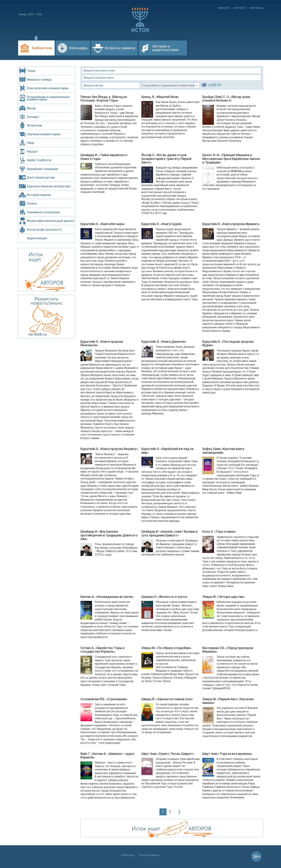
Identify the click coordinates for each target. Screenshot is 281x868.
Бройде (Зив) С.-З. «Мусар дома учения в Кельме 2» (226, 99)
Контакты (257, 8)
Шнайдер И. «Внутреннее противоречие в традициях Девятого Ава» (109, 535)
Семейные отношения (43, 212)
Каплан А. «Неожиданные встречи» (107, 597)
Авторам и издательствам (165, 48)
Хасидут (33, 117)
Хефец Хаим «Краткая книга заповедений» (223, 451)
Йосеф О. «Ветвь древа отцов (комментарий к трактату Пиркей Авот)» (166, 159)
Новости (224, 8)
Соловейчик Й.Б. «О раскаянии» (104, 699)
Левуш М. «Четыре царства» (224, 597)
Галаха (32, 203)
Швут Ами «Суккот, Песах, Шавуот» (168, 754)
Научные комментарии (44, 134)
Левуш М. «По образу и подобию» (166, 648)
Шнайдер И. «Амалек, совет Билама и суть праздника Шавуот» (170, 533)
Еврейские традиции (42, 169)
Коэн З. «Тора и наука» (219, 532)
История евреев (39, 195)
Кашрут (32, 151)
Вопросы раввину (120, 48)
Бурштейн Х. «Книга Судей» (162, 224)
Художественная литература (49, 186)
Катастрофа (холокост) (44, 230)
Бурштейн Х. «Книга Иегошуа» (103, 224)
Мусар (31, 108)
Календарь (78, 48)
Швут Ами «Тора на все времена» (227, 754)
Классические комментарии (48, 88)
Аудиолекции (37, 238)
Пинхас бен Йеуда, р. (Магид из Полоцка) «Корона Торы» (104, 99)
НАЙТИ (215, 85)
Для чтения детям (41, 177)
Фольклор (34, 125)
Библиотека (42, 48)
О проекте (240, 8)
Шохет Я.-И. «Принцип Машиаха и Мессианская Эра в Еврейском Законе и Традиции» (231, 159)
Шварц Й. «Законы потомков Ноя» (167, 699)
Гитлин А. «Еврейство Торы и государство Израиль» (102, 650)
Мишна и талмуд (39, 79)
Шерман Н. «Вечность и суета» (165, 597)
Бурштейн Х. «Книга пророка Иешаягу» (109, 449)
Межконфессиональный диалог (51, 221)
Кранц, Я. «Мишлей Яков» (160, 97)
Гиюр (31, 143)
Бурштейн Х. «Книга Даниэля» (164, 342)
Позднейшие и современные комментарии (48, 98)
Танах (31, 71)
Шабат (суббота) (39, 160)
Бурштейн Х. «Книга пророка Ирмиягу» (231, 224)
